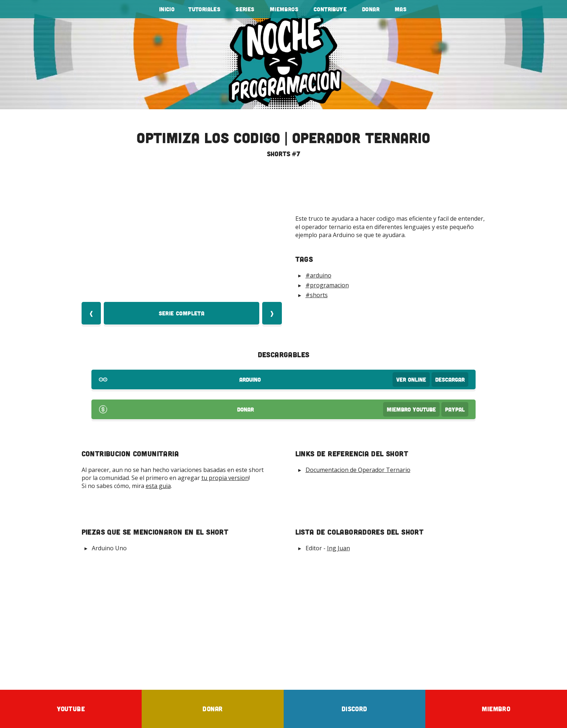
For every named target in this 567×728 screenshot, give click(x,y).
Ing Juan (338, 548)
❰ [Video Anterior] (91, 313)
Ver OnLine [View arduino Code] (411, 379)
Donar (371, 9)
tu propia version (225, 478)
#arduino (318, 275)
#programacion (327, 285)
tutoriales (204, 9)
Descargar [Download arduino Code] (450, 379)
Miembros (284, 9)
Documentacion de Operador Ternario (358, 470)
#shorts (317, 295)
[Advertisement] (284, 621)
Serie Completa (182, 313)
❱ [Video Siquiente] (272, 313)
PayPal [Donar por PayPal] (455, 409)
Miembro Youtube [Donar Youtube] (411, 409)
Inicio (167, 9)
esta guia (158, 486)
